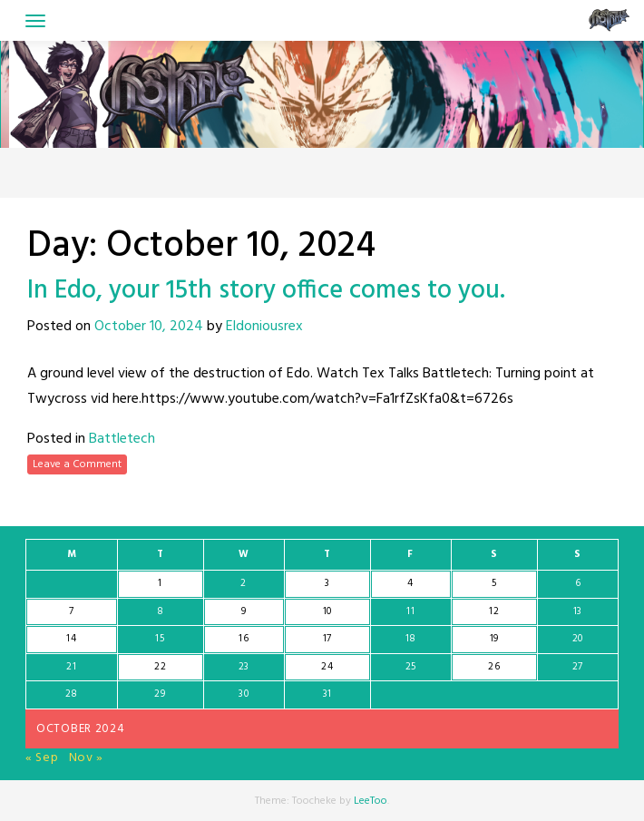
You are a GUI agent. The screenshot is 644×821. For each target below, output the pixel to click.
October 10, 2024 (149, 327)
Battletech (122, 439)
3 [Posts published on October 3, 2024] (327, 583)
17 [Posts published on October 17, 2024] (327, 639)
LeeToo (371, 801)
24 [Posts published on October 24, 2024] (327, 667)
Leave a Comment (77, 464)
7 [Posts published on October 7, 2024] (72, 611)
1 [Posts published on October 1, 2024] (160, 583)
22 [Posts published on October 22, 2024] (160, 667)
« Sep (42, 758)
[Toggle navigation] (35, 21)
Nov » (87, 758)
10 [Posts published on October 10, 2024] (327, 611)
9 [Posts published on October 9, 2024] (244, 611)
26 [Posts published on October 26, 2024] (494, 667)
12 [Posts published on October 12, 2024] (494, 611)
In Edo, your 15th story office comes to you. (266, 291)
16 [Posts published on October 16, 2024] (244, 639)
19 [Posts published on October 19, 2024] (494, 639)
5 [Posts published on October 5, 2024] (494, 583)
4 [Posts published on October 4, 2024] (410, 583)
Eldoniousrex (264, 327)
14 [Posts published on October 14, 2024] (71, 639)
